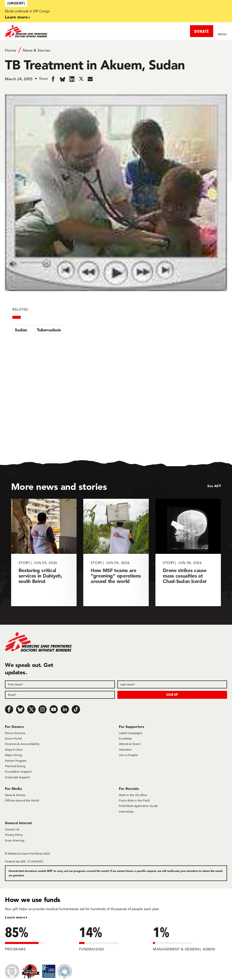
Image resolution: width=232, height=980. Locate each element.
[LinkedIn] (65, 709)
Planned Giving (15, 766)
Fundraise (125, 738)
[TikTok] (76, 709)
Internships (126, 811)
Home (11, 50)
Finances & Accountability (22, 744)
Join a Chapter (128, 755)
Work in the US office (133, 795)
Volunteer (125, 750)
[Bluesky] (20, 709)
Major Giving (13, 755)
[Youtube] (54, 709)
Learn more (16, 17)
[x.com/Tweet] (31, 709)
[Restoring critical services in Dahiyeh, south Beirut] (44, 552)
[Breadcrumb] (116, 50)
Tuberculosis (49, 330)
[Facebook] (9, 709)
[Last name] (172, 684)
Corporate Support (17, 777)
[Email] (60, 695)
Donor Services (15, 733)
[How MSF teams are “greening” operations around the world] (116, 552)
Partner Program (16, 761)
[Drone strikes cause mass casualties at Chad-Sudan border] (188, 552)
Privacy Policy (14, 835)
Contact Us (12, 829)
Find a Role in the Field (134, 800)
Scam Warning (15, 840)
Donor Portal (13, 738)
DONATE (202, 31)
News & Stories (36, 50)
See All (213, 486)
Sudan (21, 330)
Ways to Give (14, 750)
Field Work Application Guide (138, 806)
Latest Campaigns (130, 733)
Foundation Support (18, 771)
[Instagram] (42, 709)
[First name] (60, 684)
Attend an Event (130, 744)
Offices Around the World (22, 800)
